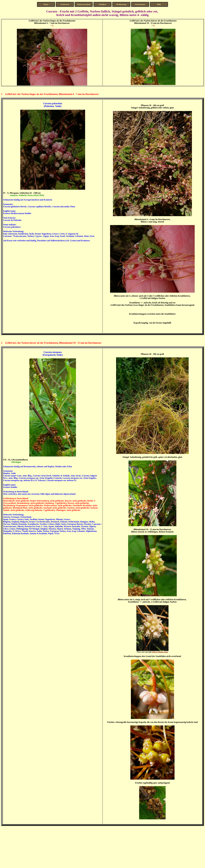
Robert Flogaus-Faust (160, 652)
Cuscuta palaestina (53, 103)
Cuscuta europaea (53, 352)
